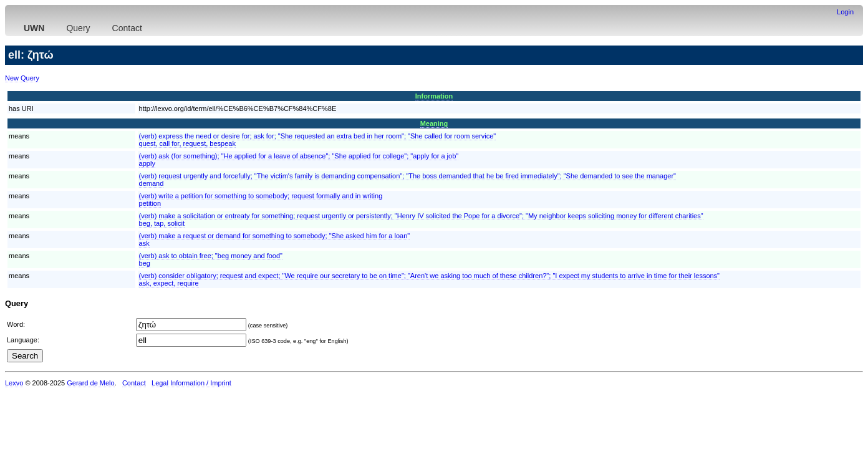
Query (78, 28)
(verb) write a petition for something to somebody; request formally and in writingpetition (261, 200)
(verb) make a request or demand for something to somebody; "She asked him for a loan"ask (275, 239)
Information (434, 96)
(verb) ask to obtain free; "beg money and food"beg (211, 259)
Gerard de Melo (90, 383)
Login (845, 12)
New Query (22, 78)
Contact (127, 28)
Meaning (434, 123)
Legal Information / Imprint (191, 383)
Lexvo (14, 383)
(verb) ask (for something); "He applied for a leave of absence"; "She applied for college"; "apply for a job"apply (299, 160)
